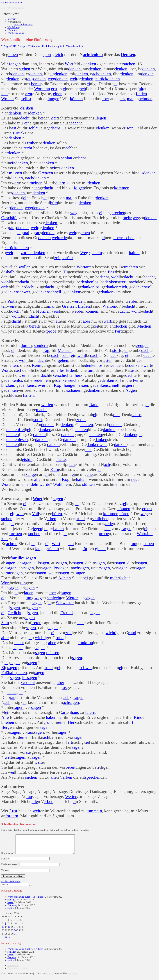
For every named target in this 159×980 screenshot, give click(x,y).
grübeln (52, 548)
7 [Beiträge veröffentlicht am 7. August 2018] (5, 927)
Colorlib (50, 977)
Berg (5, 727)
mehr (127, 218)
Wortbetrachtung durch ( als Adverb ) (26, 900)
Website (5, 874)
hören (57, 514)
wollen (25, 267)
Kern (55, 469)
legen (101, 118)
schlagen (12, 903)
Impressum (13, 969)
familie (17, 558)
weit (74, 79)
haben (149, 544)
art (17, 183)
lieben (9, 722)
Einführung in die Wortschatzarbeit (66, 46)
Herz (72, 722)
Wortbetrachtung (16, 33)
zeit (57, 258)
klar (5, 539)
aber (105, 99)
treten (36, 623)
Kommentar (8, 857)
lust (88, 449)
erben (147, 509)
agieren (130, 385)
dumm (26, 345)
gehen (85, 233)
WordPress (73, 977)
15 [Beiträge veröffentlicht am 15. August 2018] (9, 931)
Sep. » (7, 941)
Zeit (54, 118)
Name (5, 862)
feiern (90, 712)
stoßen (11, 912)
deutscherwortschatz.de (13, 8)
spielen (21, 672)
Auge (130, 390)
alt (141, 89)
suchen (129, 64)
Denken (128, 54)
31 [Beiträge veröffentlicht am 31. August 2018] (15, 937)
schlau (34, 128)
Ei (66, 272)
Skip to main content (12, 3)
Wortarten (12, 30)
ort (131, 722)
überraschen (124, 238)
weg (51, 79)
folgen (79, 188)
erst (54, 89)
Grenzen (46, 173)
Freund (67, 613)
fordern (12, 816)
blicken (8, 385)
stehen (25, 69)
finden (141, 94)
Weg (84, 253)
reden (39, 380)
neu (134, 479)
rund (81, 519)
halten (134, 253)
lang (39, 548)
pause (136, 415)
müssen (15, 173)
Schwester (65, 603)
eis (12, 306)
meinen (36, 183)
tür (9, 267)
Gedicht (15, 613)
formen (44, 311)
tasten (107, 360)
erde (63, 238)
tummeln (94, 811)
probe (52, 331)
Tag (46, 350)
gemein (95, 253)
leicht (19, 643)
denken (96, 54)
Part (112, 272)
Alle (5, 717)
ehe (90, 474)
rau (29, 79)
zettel (81, 420)
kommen (122, 188)
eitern (60, 183)
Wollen (7, 99)
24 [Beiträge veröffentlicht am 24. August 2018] (15, 934)
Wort (69, 64)
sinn (46, 89)
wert (123, 282)
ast (14, 128)
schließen (100, 519)
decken (121, 326)
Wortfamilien (14, 22)
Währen (109, 306)
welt (103, 444)
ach (86, 54)
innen (13, 54)
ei (51, 74)
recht (28, 148)
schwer (24, 292)
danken (44, 238)
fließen (84, 306)
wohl (116, 277)
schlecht (54, 598)
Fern (137, 380)
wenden (116, 365)
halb (11, 272)
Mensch (65, 350)
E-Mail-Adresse (10, 868)
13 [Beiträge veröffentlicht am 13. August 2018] (3, 931)
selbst (26, 99)
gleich (58, 54)
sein (130, 128)
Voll (36, 514)
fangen (15, 64)
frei (22, 429)
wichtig (112, 633)
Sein (5, 623)
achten (12, 544)
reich (123, 287)
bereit (36, 84)
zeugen (142, 345)
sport (47, 54)
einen (58, 94)
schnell (55, 292)
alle (60, 370)
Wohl (58, 484)
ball (11, 672)
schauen (74, 390)
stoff (116, 350)
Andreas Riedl (40, 46)
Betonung (12, 909)
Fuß (5, 672)
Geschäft (9, 218)
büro (54, 203)
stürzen (88, 484)
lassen (83, 385)
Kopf (58, 385)
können (76, 99)
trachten (131, 267)
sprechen (117, 213)
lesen (23, 439)
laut (5, 94)
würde (45, 484)
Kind (138, 717)
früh (31, 143)
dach (24, 118)
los (96, 282)
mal (130, 99)
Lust (13, 811)
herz (79, 375)
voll (149, 287)
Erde (70, 370)
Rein (36, 365)
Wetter (72, 598)
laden (29, 593)
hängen (70, 385)
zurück (101, 79)
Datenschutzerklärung (18, 972)
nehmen (146, 99)
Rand (94, 405)
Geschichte (63, 375)
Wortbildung (14, 27)
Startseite (12, 19)
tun (91, 370)
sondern (41, 345)
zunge (31, 474)
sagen (58, 499)
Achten (65, 578)
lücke (61, 459)
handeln (31, 484)
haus (75, 712)
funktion (86, 643)
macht (41, 410)
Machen (144, 326)
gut (139, 434)
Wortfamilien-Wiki (23, 25)
